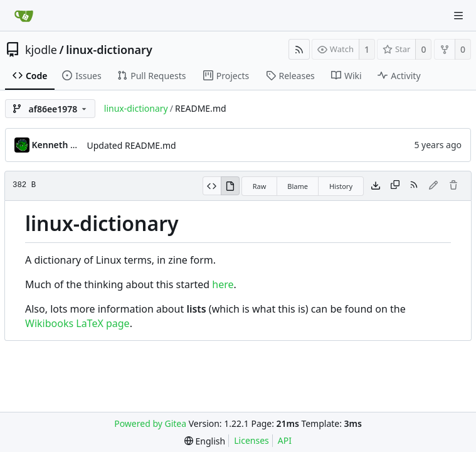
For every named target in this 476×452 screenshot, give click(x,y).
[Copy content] (395, 186)
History (341, 186)
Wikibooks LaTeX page (77, 323)
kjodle (41, 50)
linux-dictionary (109, 50)
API (285, 440)
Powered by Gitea (150, 423)
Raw (260, 186)
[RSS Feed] (299, 49)
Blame (298, 186)
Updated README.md (132, 145)
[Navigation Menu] (458, 16)
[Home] (24, 16)
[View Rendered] (230, 186)
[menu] (205, 441)
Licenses (251, 440)
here (223, 284)
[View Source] (212, 186)
